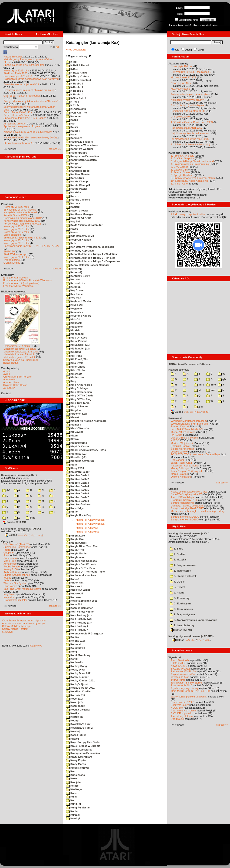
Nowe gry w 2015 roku (16, 243)
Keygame (74, 308)
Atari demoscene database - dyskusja (23, 623)
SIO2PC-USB (179, 663)
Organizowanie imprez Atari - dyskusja (24, 620)
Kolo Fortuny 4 (77, 630)
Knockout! (75, 593)
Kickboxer (74, 327)
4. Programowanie (183, 565)
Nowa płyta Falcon (181, 66)
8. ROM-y (177, 587)
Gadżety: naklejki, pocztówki (187, 506)
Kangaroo (74, 167)
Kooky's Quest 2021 (80, 688)
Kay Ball (73, 221)
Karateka (74, 192)
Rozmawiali (175, 418)
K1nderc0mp (76, 109)
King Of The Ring (79, 399)
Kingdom (74, 410)
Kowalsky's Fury (78, 724)
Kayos (72, 229)
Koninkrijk (75, 662)
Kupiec (73, 811)
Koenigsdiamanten (80, 608)
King (71, 381)
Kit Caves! (75, 432)
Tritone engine (12, 260)
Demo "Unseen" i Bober (17, 115)
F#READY (177, 435)
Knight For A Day (79, 515)
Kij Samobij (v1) (78, 345)
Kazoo (72, 232)
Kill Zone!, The (77, 359)
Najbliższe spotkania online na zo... (191, 133)
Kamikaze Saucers (80, 142)
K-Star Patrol (76, 98)
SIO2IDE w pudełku (182, 713)
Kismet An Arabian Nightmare (86, 421)
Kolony (73, 637)
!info (199, 385)
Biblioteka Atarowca (13, 292)
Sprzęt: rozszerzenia (182, 503)
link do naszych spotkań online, (188, 214)
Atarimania (9, 379)
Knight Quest (76, 543)
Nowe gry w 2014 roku (16, 257)
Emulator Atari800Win (16, 278)
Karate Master (77, 189)
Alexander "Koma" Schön (185, 466)
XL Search (9, 388)
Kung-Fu (74, 804)
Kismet (73, 417)
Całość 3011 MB (14, 522)
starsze (57, 268)
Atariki (7, 371)
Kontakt (6, 393)
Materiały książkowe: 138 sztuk (21, 352)
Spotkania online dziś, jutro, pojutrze (24, 65)
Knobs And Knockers (81, 575)
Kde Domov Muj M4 (80, 236)
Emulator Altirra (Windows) (18, 286)
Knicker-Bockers (79, 504)
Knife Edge (75, 508)
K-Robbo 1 (75, 84)
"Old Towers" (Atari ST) (17, 544)
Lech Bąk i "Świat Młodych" (186, 429)
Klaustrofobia (77, 443)
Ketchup (73, 287)
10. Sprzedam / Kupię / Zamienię (189, 181)
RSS (54, 47)
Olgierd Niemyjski (181, 477)
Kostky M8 (75, 717)
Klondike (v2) (76, 457)
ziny (199, 407)
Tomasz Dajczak (180, 426)
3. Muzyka (178, 560)
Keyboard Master (79, 301)
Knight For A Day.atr (87, 528)
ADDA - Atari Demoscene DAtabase (190, 364)
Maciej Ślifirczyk (180, 468)
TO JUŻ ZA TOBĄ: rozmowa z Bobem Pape (195, 454)
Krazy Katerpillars (79, 757)
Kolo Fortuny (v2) (79, 619)
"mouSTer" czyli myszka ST (186, 494)
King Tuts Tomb (78, 403)
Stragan (173, 489)
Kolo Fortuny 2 (77, 626)
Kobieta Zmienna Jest (82, 601)
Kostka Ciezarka (78, 710)
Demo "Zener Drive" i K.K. (18, 112)
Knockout (74, 586)
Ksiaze (72, 786)
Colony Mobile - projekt (15, 629)
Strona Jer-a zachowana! (18, 143)
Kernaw (73, 279)
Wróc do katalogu (76, 50)
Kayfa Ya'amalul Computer (84, 225)
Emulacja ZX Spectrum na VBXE (22, 238)
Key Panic (74, 294)
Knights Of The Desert (82, 568)
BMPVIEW (10, 251)
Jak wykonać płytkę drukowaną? (189, 697)
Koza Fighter (76, 735)
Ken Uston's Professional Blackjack (90, 247)
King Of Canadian (79, 392)
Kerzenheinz (76, 283)
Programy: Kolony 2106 (184, 500)
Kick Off (73, 319)
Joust (7, 555)
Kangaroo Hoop (78, 171)
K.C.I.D (72, 105)
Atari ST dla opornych (16, 254)
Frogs (7, 550)
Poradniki (7, 204)
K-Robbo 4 (75, 94)
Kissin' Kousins (78, 428)
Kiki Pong (74, 356)
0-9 (6, 490)
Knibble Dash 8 (78, 501)
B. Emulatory (180, 598)
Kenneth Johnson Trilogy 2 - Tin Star (91, 258)
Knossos (74, 597)
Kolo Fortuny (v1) (79, 615)
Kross (72, 778)
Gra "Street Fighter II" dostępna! (22, 96)
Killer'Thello (76, 370)
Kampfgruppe (77, 153)
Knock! (73, 579)
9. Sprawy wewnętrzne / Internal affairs (193, 178)
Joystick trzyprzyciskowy (185, 688)
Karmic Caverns (78, 200)
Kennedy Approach (80, 251)
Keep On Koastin (79, 240)
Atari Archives (11, 382)
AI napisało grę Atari (15, 124)
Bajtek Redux (11, 363)
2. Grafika (177, 554)
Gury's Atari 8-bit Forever (17, 377)
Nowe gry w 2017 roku (16, 232)
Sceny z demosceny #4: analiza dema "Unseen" (31, 101)
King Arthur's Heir (79, 385)
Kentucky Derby (78, 276)
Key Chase (75, 290)
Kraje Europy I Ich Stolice (84, 742)
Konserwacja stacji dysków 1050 (22, 221)
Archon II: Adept (13, 572)
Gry (177, 50)
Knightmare (75, 557)
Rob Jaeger (177, 460)
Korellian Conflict (79, 691)
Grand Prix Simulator (15, 600)
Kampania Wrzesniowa (82, 145)
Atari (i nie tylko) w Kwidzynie (187, 105)
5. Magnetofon (180, 571)
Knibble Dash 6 (78, 493)
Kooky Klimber (77, 677)
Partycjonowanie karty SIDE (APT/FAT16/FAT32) (31, 246)
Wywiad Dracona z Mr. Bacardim (189, 424)
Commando (10, 558)
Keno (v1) (74, 269)
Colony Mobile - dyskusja (16, 626)
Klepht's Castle (77, 446)
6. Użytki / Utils (179, 170)
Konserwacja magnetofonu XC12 (22, 224)
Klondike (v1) (76, 454)
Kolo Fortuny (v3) (79, 623)
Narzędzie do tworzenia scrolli (20, 212)
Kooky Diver (76, 670)
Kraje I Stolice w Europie (83, 746)
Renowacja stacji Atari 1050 (186, 128)
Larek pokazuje (12, 235)
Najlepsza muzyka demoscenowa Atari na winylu (31, 79)
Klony (72, 465)
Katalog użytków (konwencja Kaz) (189, 533)
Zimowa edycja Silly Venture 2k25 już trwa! (28, 132)
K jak (71, 62)
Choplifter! (9, 553)
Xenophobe (10, 564)
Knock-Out (75, 583)
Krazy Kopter (76, 760)
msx (211, 390)
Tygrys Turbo (178, 680)
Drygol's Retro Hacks (15, 385)
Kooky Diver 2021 (79, 673)
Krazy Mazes (76, 764)
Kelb (71, 243)
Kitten (72, 436)
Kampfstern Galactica (81, 160)
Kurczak (73, 815)
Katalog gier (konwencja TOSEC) (21, 529)
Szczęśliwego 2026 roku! (18, 76)
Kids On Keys (77, 338)
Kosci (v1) (74, 699)
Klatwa (72, 439)
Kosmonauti (76, 706)
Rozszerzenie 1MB (181, 685)
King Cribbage (77, 388)
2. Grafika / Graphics (182, 158)
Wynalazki (175, 657)
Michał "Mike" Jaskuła (183, 432)
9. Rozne (177, 593)
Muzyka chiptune (180, 89)
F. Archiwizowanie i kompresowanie (193, 620)
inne (31, 518)
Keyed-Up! (75, 305)
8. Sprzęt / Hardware (182, 175)
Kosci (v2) (74, 702)
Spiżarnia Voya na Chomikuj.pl (21, 360)
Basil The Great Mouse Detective (22, 589)
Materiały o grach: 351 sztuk (20, 357)
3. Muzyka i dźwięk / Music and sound (192, 161)
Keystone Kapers (79, 316)
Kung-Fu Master (78, 808)
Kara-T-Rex (75, 178)
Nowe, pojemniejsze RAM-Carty (189, 492)
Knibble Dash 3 (78, 483)
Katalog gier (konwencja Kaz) (19, 475)
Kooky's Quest (77, 684)
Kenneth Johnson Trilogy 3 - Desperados (93, 261)
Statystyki (8, 632)
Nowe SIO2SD (179, 666)
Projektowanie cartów (183, 674)
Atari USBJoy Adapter (183, 497)
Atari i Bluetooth (180, 660)
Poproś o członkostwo (206, 25)
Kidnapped (75, 334)
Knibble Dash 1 (78, 475)
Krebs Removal (78, 768)
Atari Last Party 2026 (15, 73)
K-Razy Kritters (78, 76)
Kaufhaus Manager (80, 214)
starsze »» (55, 149)
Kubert (72, 793)
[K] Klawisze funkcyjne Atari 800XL (190, 139)
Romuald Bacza (180, 446)
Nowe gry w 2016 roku (16, 240)
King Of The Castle (80, 395)
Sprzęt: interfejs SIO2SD (185, 519)
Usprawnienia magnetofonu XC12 (23, 218)
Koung (72, 721)
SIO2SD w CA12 (180, 669)
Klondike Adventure (80, 461)
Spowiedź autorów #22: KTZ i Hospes (25, 118)
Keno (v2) (74, 272)
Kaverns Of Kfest (79, 218)
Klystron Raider (78, 472)
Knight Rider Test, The (82, 546)
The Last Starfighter (15, 583)
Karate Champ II (78, 185)
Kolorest (74, 644)
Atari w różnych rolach (183, 710)
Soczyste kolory (180, 705)
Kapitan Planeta (78, 174)
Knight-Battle (76, 553)
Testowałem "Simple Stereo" (187, 683)
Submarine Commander (17, 547)
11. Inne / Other (180, 184)
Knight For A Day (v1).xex (90, 520)
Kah (71, 124)
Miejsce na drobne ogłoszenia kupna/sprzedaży (198, 511)
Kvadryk (73, 818)
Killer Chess (76, 367)
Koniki (72, 659)
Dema (201, 50)
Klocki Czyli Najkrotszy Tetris (86, 450)
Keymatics (75, 312)
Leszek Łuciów (179, 452)
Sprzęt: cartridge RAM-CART (187, 508)
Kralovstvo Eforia (79, 750)
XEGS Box (177, 708)
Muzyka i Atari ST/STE (184, 77)
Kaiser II (73, 131)
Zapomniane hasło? (180, 25)
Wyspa (7, 578)
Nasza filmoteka (13, 57)
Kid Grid (73, 330)
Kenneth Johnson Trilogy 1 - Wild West (92, 254)
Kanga (72, 163)
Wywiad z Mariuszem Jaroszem (189, 421)
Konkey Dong (77, 666)
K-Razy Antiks (77, 73)
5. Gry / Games (179, 167)
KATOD (175, 440)
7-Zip (32, 535)
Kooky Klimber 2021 (80, 680)
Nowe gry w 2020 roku (16, 226)
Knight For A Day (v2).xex (90, 524)
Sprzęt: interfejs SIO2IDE (185, 517)
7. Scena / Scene (181, 172)
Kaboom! (74, 116)
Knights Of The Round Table (85, 572)
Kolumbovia (76, 648)
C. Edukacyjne (180, 603)
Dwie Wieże (10, 586)
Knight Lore (76, 536)
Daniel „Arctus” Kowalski (185, 438)
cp (222, 374)
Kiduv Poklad (76, 341)
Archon (8, 580)
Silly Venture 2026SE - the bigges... (191, 72)
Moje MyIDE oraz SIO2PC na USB (190, 691)
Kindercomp (76, 377)
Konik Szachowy (78, 655)
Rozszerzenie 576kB (182, 702)
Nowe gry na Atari (181, 83)
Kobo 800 (74, 604)
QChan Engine (12, 263)
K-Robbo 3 (75, 91)
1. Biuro (176, 549)
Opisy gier (7, 541)
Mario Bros (10, 561)
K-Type (73, 102)
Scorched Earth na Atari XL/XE (188, 111)
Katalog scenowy (179, 370)
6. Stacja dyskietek (183, 576)
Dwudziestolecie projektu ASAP (21, 84)
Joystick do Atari (180, 677)
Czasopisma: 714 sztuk (17, 346)
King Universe (77, 406)
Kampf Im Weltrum (80, 149)
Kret (71, 771)
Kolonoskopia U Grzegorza (85, 633)
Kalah (72, 134)
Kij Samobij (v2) (78, 349)
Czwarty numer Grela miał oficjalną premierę (29, 90)
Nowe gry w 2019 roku (16, 229)
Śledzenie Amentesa (182, 449)
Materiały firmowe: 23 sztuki (19, 354)
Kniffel (72, 512)
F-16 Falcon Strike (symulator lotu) (190, 144)
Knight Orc (75, 539)
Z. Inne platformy (182, 625)
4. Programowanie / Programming (190, 164)
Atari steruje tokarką (182, 716)
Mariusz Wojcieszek (182, 443)
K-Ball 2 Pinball (78, 65)
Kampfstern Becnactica (82, 156)
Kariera (73, 196)
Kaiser (72, 127)
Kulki (71, 797)
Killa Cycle (75, 363)
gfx (222, 379)
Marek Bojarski (179, 474)
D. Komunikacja (181, 609)
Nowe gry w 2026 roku (16, 70)
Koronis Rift (76, 695)
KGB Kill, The (76, 113)
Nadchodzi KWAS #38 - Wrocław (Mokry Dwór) (30, 137)
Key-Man (74, 298)
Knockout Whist (78, 590)
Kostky (73, 713)
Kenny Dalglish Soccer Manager (88, 265)
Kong (72, 652)
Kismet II (74, 425)
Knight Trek (75, 550)
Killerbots (74, 374)
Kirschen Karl (77, 414)
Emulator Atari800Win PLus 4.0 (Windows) (27, 280)
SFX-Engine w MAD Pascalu (20, 210)
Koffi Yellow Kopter (80, 612)
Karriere (73, 203)
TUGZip (39, 535)
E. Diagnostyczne (182, 614)
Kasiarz (73, 207)
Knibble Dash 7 (78, 497)
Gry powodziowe (180, 117)
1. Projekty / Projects (182, 156)
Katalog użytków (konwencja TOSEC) (191, 636)
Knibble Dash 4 (78, 486)
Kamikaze (74, 138)
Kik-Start (74, 352)
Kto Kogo (74, 789)
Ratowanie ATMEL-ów (183, 671)
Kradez (73, 739)
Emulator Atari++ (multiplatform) (21, 283)
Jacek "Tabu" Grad (181, 463)
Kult (71, 800)
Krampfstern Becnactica (83, 753)
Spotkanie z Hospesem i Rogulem (23, 126)
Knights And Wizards (81, 564)
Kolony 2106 (11, 569)
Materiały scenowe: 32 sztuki (20, 349)
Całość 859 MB (181, 630)
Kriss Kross (76, 775)
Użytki (188, 50)
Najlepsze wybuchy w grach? (187, 100)
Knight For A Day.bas (87, 532)
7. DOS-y (177, 582)
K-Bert (72, 69)
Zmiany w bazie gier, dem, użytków (191, 94)
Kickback (74, 323)
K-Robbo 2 (75, 87)
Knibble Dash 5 (78, 490)
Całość (11, 535)
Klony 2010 (75, 468)
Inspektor (9, 597)
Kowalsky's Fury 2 (79, 728)
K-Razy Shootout (79, 80)
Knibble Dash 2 (78, 479)
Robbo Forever (12, 566)
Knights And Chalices (81, 561)
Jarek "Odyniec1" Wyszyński (187, 471)
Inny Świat (9, 594)
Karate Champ (77, 181)
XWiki (7, 374)
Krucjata (73, 782)
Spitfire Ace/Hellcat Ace (17, 575)
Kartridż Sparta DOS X (16, 215)
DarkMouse (177, 719)
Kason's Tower (77, 211)
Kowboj (73, 731)
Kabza (72, 120)
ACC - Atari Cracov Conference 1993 (192, 122)
